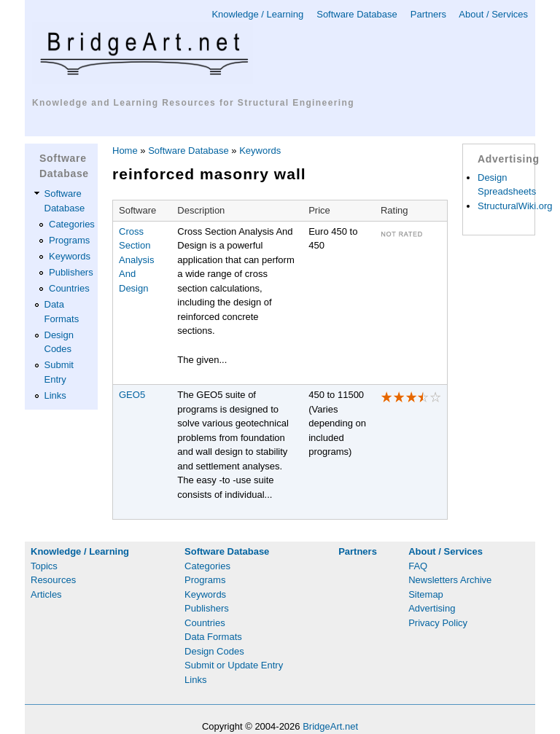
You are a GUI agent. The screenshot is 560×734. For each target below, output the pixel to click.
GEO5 (132, 395)
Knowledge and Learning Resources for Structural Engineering (193, 103)
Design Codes (214, 651)
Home (125, 151)
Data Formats (213, 637)
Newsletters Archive (450, 580)
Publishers (71, 272)
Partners (428, 14)
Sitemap (426, 594)
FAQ (418, 566)
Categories (72, 224)
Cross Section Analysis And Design (136, 260)
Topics (44, 566)
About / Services (493, 14)
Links (55, 395)
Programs (69, 240)
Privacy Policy (438, 623)
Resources (53, 580)
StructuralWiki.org (515, 206)
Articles (46, 594)
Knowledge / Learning (257, 14)
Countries (69, 288)
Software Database (357, 14)
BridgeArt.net (330, 726)
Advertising (432, 608)
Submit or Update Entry (234, 665)
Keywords (70, 256)
